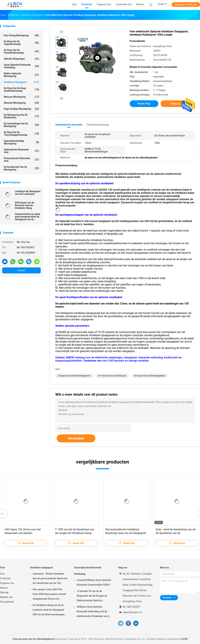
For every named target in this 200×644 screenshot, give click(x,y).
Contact (21, 270)
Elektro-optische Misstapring (21, 75)
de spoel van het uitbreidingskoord (74, 376)
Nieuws (4, 588)
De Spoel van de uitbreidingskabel (150, 376)
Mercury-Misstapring (21, 97)
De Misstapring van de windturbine (21, 116)
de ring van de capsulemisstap (21, 43)
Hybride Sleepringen (21, 59)
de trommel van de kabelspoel (112, 376)
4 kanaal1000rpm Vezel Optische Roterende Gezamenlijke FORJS (94, 582)
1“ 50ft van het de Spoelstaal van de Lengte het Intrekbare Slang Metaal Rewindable (75, 533)
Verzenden (76, 438)
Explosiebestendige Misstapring (21, 142)
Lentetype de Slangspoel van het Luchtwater (28, 193)
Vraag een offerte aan (186, 5)
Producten (5, 578)
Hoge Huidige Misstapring (21, 109)
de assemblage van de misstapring (21, 125)
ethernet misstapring (21, 103)
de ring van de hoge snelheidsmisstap (21, 89)
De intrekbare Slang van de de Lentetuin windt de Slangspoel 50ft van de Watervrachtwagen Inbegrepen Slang (49, 610)
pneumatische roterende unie (21, 160)
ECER (185, 639)
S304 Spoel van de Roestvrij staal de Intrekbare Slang (24, 205)
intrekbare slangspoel (21, 82)
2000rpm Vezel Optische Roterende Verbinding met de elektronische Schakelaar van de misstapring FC (93, 612)
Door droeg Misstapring (21, 35)
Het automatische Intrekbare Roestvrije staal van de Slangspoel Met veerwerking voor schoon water (127, 533)
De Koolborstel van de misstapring (21, 168)
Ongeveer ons (7, 583)
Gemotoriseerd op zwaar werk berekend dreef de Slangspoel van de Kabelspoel (28, 217)
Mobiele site (6, 597)
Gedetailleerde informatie (69, 125)
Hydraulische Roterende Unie (21, 151)
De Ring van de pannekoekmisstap (21, 51)
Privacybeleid (7, 602)
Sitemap (4, 592)
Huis (2, 574)
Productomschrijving (98, 125)
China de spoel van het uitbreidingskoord (34, 639)
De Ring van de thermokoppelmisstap (21, 134)
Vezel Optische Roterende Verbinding (21, 66)
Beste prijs (144, 104)
